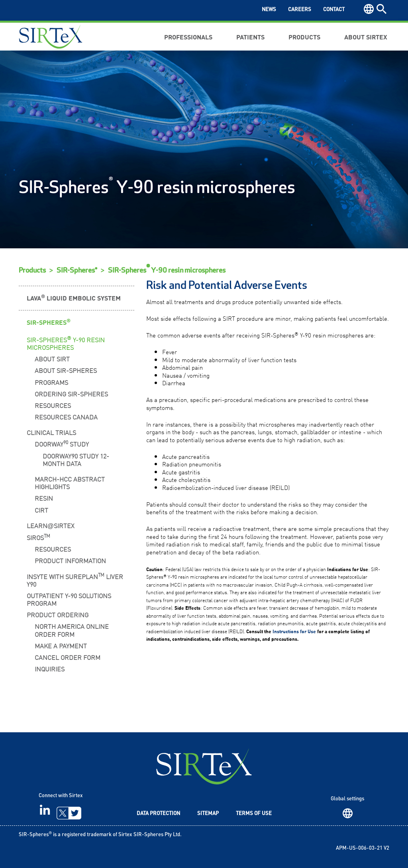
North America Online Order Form (72, 630)
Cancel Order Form (68, 657)
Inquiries (50, 669)
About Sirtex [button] (366, 37)
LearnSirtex (51, 525)
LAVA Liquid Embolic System (74, 297)
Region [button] (369, 9)
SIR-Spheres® (77, 270)
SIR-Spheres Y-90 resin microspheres (167, 270)
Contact (334, 10)
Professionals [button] (188, 37)
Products (32, 270)
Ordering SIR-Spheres (71, 394)
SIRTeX (204, 766)
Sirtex (51, 37)
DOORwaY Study (62, 443)
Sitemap (208, 814)
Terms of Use (254, 814)
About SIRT (52, 359)
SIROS (38, 537)
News (269, 10)
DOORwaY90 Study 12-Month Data (76, 459)
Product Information (70, 560)
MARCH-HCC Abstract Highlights (70, 483)
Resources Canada (66, 417)
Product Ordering (58, 614)
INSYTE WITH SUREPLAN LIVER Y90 (75, 580)
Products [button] (304, 37)
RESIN (44, 498)
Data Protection (158, 814)
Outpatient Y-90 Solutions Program (69, 599)
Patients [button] (250, 37)
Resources (53, 405)
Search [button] (382, 9)
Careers (300, 10)
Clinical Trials (51, 432)
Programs (51, 382)
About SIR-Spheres (66, 370)
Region (348, 813)
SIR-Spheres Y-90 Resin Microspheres (66, 343)
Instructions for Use (294, 631)
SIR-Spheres (49, 322)
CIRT (41, 510)
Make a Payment (61, 646)
